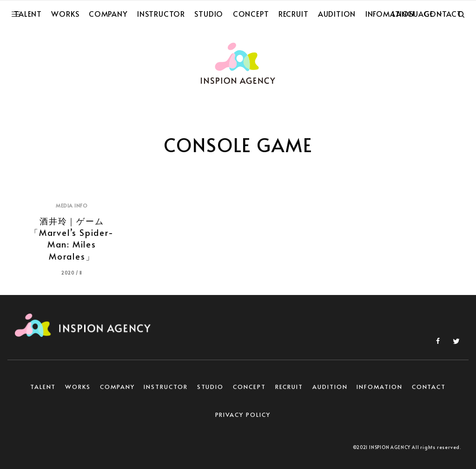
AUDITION (330, 387)
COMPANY (117, 387)
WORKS (78, 387)
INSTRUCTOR (165, 387)
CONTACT (429, 387)
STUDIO (211, 387)
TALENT (43, 387)
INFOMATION (379, 387)
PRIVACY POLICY (243, 415)
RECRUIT (289, 387)
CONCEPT (249, 387)
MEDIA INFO (72, 205)
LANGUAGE (413, 13)
